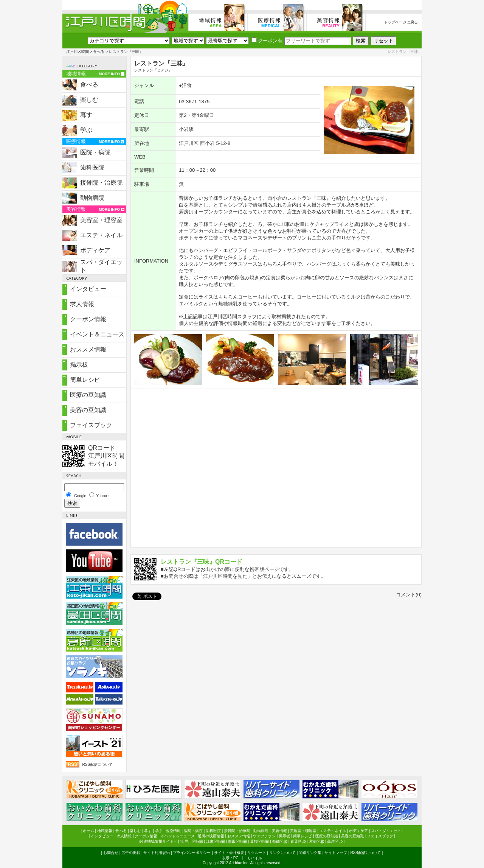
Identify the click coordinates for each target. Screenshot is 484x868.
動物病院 (92, 198)
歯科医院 (92, 167)
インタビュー (88, 289)
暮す (86, 115)
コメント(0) (409, 595)
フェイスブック (91, 425)
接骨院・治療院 (101, 183)
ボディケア (95, 250)
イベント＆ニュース (97, 334)
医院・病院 (95, 152)
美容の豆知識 (88, 410)
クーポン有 (267, 41)
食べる (99, 52)
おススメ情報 (88, 349)
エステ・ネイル (101, 235)
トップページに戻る (401, 22)
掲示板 (79, 365)
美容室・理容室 (101, 220)
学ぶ (86, 130)
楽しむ (89, 100)
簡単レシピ (85, 380)
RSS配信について (97, 765)
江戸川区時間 (78, 52)
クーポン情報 (88, 319)
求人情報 (82, 304)
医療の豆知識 (88, 395)
